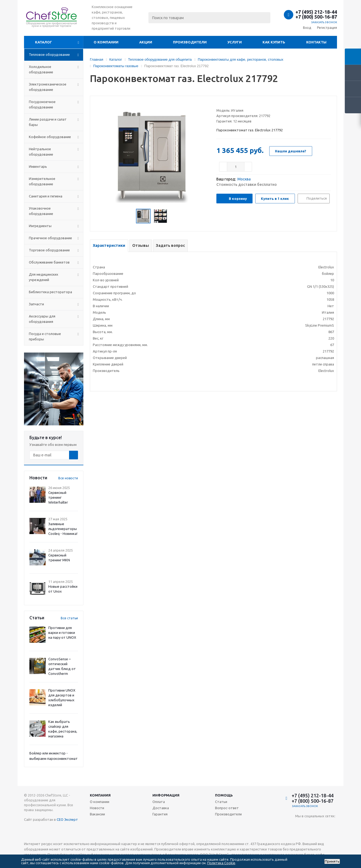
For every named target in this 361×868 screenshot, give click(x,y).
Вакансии (97, 814)
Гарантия (160, 814)
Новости (97, 808)
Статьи (221, 802)
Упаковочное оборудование (41, 211)
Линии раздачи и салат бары (48, 122)
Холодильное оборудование (41, 69)
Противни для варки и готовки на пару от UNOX (62, 633)
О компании (106, 42)
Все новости (68, 478)
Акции (146, 42)
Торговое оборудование (49, 250)
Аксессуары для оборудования (42, 319)
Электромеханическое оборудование (48, 87)
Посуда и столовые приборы (45, 336)
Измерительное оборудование (42, 181)
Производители (190, 42)
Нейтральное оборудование (41, 152)
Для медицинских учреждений (44, 277)
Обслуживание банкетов (49, 262)
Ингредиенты (40, 226)
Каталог (44, 42)
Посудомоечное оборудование (42, 104)
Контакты (316, 42)
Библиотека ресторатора (50, 292)
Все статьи (69, 618)
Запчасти (36, 304)
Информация (166, 795)
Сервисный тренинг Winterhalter (58, 497)
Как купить (274, 42)
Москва (244, 179)
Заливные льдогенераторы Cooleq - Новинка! (63, 529)
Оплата (159, 802)
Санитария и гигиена (46, 196)
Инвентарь (38, 166)
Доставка (161, 808)
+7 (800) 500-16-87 (316, 17)
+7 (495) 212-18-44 (316, 12)
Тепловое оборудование (49, 54)
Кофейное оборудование (50, 137)
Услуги (235, 42)
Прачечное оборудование (50, 238)
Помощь (224, 795)
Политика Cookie (221, 863)
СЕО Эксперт (67, 819)
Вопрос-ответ (227, 808)
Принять (332, 861)
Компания (100, 795)
